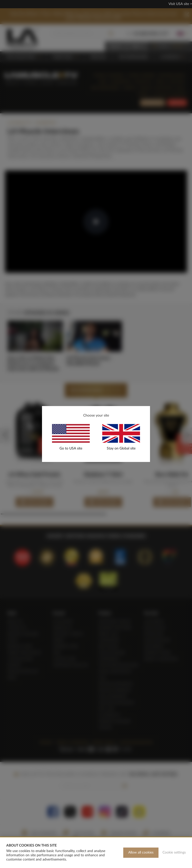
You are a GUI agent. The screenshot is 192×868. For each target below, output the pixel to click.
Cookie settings (174, 853)
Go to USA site (71, 448)
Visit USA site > (180, 4)
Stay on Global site (121, 448)
